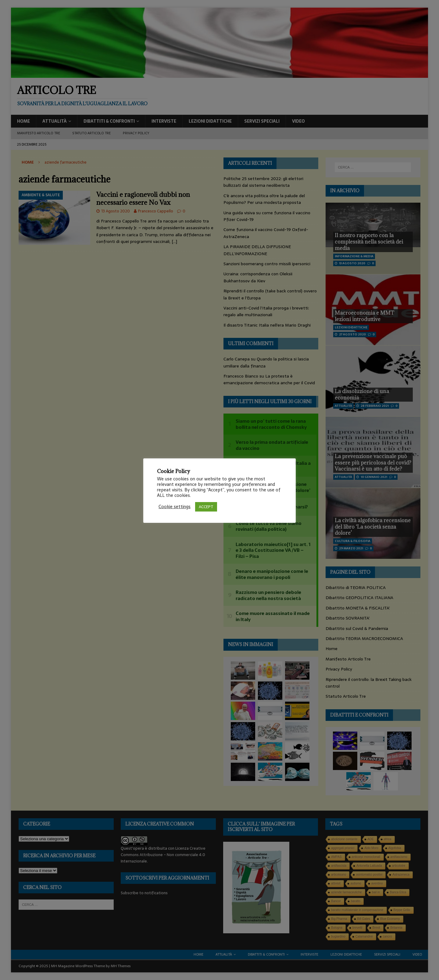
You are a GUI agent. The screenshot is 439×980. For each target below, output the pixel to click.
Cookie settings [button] (175, 507)
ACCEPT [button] (206, 507)
